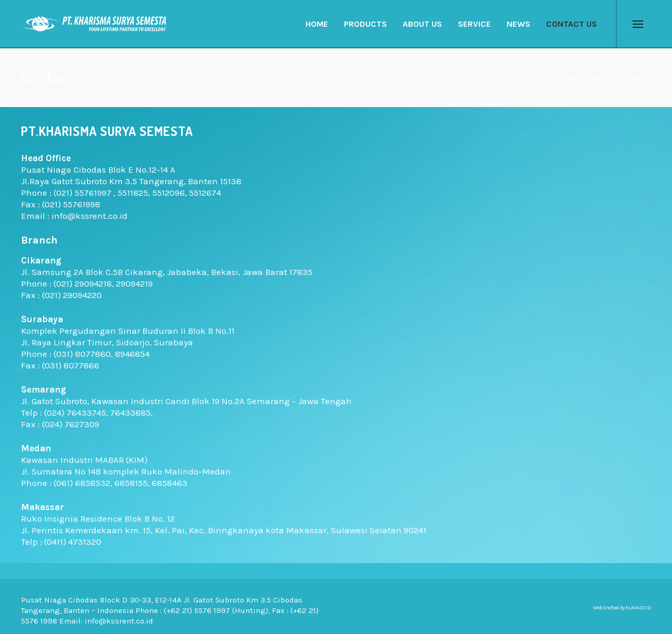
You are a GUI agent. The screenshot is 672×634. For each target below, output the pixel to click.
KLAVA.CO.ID (638, 608)
